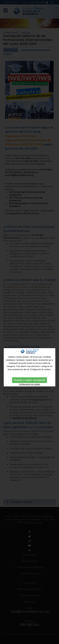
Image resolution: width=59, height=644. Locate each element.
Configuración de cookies (29, 384)
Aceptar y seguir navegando (29, 380)
